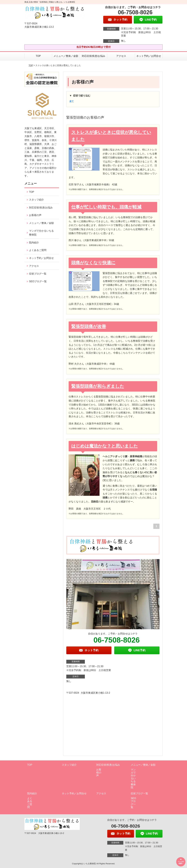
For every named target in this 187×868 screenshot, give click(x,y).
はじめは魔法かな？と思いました (105, 446)
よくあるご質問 (38, 250)
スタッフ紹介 (36, 200)
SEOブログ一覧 (38, 281)
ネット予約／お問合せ (149, 56)
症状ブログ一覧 (38, 274)
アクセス (121, 56)
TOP (38, 56)
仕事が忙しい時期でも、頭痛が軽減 (106, 207)
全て (72, 101)
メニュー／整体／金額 (66, 56)
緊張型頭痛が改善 (89, 326)
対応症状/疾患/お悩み (94, 56)
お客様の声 (35, 215)
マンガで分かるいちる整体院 (41, 233)
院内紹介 (34, 243)
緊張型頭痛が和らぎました (98, 386)
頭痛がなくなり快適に (93, 263)
